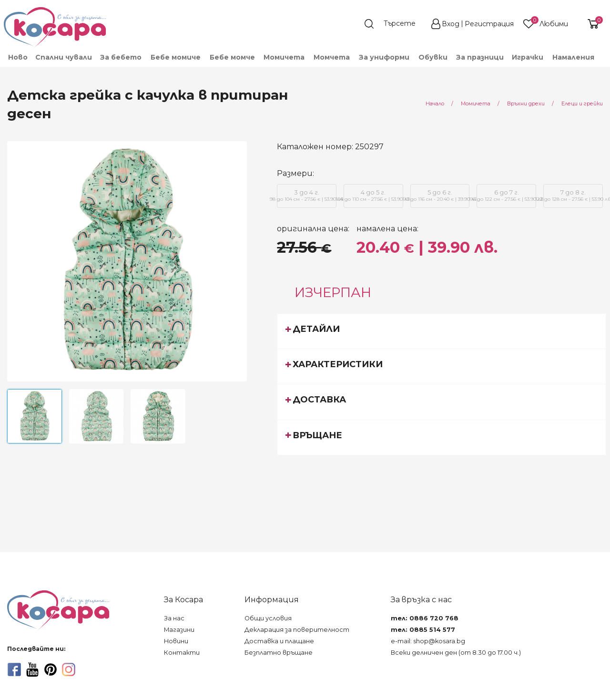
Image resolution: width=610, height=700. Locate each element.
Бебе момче (232, 57)
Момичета (284, 57)
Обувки (433, 57)
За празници (480, 57)
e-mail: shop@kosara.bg (428, 641)
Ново (18, 57)
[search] (395, 24)
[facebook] (14, 669)
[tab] (442, 331)
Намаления (573, 57)
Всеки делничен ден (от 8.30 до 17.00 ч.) (456, 653)
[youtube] (32, 669)
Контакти (182, 653)
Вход (451, 24)
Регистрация (489, 24)
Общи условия (268, 618)
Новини (176, 641)
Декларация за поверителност (297, 630)
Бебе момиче (176, 57)
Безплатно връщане (279, 653)
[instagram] (69, 669)
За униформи (384, 57)
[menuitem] (17, 57)
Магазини (179, 630)
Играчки (528, 57)
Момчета (332, 57)
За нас (174, 618)
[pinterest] (51, 669)
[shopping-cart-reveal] (590, 24)
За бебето (121, 57)
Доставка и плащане (279, 641)
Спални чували (64, 57)
